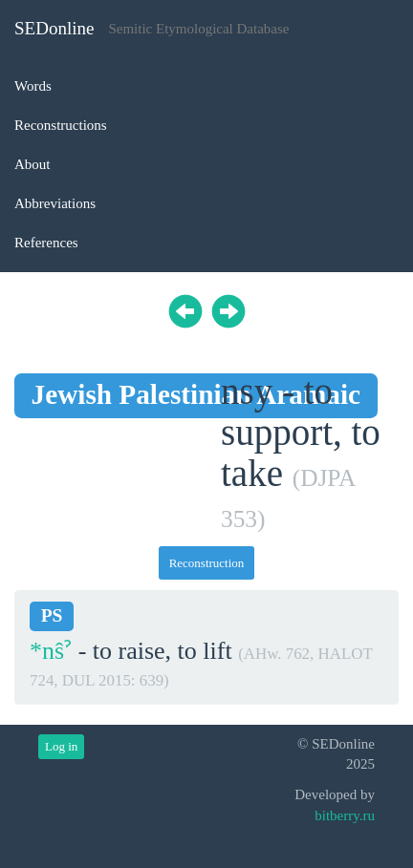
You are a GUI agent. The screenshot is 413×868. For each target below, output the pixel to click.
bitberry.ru (345, 815)
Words (33, 86)
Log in (61, 746)
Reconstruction (207, 563)
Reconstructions (61, 125)
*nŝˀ (51, 651)
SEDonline (54, 28)
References (46, 243)
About (33, 164)
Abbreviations (55, 203)
